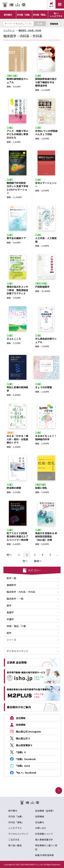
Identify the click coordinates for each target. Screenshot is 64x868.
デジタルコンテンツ (18, 834)
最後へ (38, 561)
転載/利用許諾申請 (44, 855)
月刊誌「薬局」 (16, 822)
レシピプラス (15, 828)
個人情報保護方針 (44, 840)
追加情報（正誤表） (45, 811)
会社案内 (40, 822)
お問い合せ (41, 828)
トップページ (9, 30)
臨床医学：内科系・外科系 (30, 30)
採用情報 (40, 816)
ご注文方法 (14, 840)
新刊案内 (13, 811)
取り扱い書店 (15, 845)
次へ (25, 561)
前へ (9, 555)
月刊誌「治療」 (16, 816)
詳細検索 (54, 24)
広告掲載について (44, 834)
